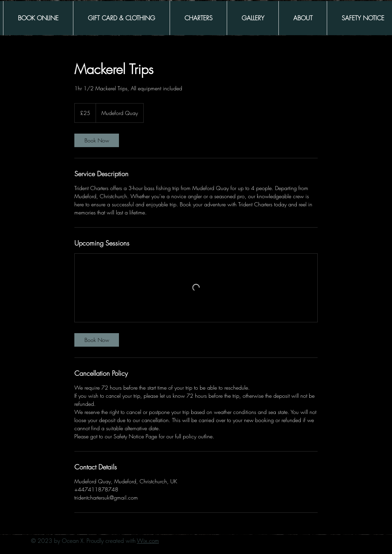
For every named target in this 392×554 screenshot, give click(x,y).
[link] (97, 140)
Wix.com (148, 541)
